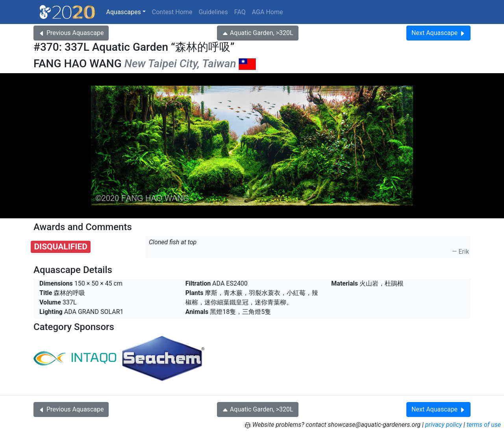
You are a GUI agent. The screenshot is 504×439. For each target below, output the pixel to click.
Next (438, 33)
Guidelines (213, 12)
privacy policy (444, 425)
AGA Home (268, 12)
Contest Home (172, 12)
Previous (71, 33)
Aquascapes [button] (124, 12)
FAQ (240, 12)
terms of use (484, 425)
